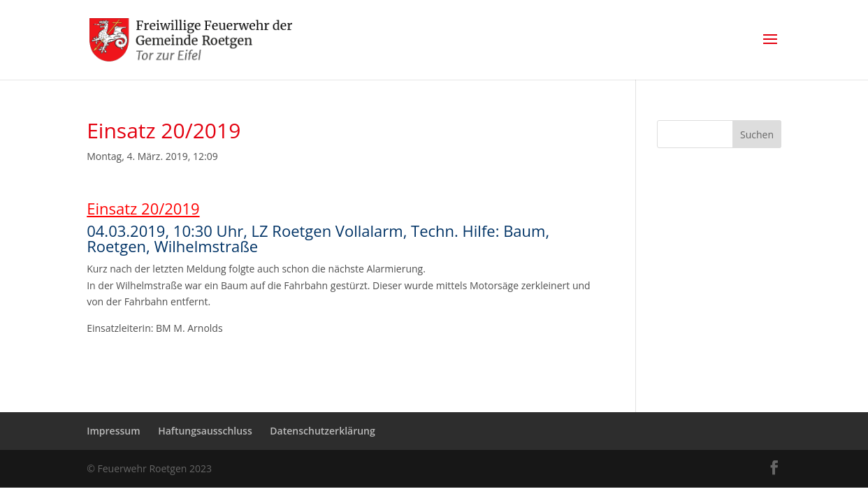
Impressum (113, 431)
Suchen (757, 134)
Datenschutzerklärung (322, 431)
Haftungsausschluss (205, 431)
